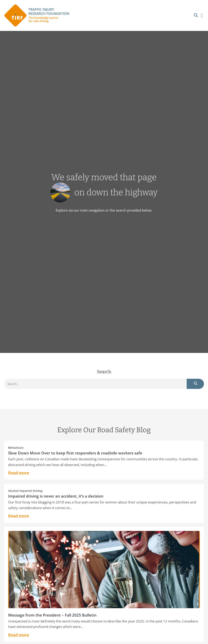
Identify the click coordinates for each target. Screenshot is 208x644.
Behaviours (16, 448)
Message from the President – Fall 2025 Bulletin (52, 615)
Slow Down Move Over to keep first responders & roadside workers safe (75, 453)
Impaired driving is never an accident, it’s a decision (56, 496)
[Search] (195, 384)
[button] (196, 16)
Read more (19, 473)
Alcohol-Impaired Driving (25, 491)
